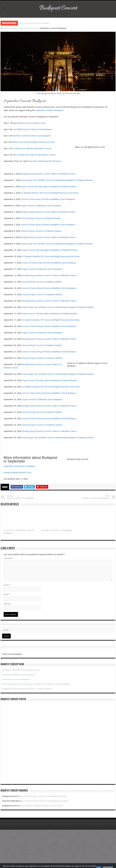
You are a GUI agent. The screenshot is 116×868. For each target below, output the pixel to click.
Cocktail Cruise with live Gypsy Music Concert (32, 148)
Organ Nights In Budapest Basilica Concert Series (41, 806)
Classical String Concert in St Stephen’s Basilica (41, 218)
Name (7, 585)
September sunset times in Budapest (19, 466)
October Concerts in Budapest (94, 497)
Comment (9, 558)
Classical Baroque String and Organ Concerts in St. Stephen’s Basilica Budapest (36, 684)
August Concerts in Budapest (22, 497)
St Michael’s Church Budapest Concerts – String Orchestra (27, 689)
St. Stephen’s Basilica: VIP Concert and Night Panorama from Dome (50, 193)
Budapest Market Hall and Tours (17, 472)
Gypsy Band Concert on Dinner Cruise (29, 123)
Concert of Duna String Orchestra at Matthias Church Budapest (48, 199)
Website (7, 604)
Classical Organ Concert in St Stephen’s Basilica (41, 231)
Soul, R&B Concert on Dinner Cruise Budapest (32, 129)
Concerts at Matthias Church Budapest (34, 23)
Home (4, 28)
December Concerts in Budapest (16, 679)
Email (7, 594)
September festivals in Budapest (49, 110)
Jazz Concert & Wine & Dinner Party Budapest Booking (43, 796)
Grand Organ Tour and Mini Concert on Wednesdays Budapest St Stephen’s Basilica (57, 180)
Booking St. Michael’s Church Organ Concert (21, 670)
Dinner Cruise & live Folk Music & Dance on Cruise (33, 142)
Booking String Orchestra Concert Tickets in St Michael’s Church (48, 174)
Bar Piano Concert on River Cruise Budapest (32, 136)
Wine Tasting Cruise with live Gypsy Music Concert (34, 155)
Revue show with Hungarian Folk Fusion (44, 161)
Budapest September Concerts (24, 28)
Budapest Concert (58, 8)
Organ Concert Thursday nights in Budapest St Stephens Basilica (49, 187)
